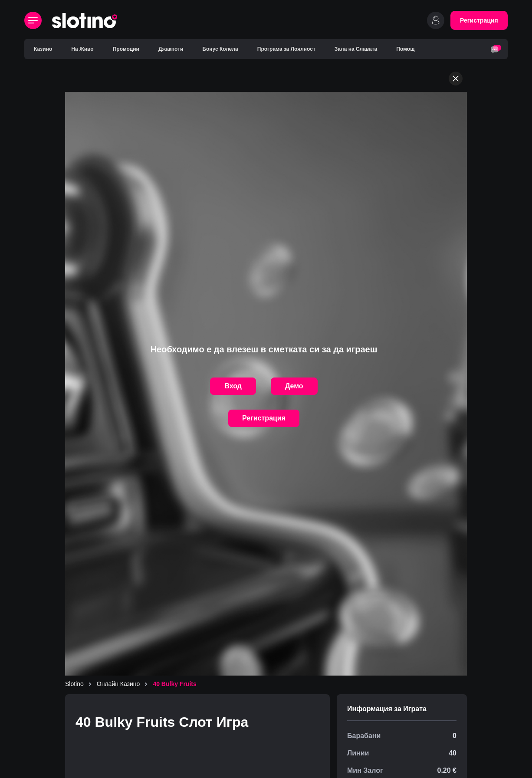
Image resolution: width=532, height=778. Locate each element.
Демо (294, 386)
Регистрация (479, 20)
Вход (233, 386)
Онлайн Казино (118, 684)
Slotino (74, 684)
